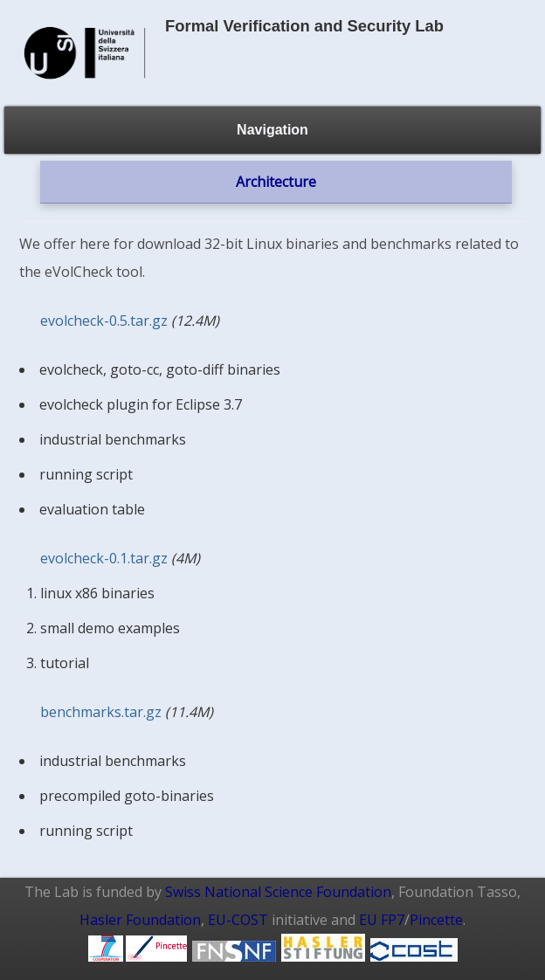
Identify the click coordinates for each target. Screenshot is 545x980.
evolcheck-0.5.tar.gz (104, 321)
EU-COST (238, 920)
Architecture (276, 182)
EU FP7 (382, 920)
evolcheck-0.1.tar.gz (104, 558)
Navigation (272, 130)
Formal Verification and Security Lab (304, 26)
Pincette (436, 920)
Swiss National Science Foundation (278, 892)
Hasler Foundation (140, 920)
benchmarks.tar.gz (101, 712)
